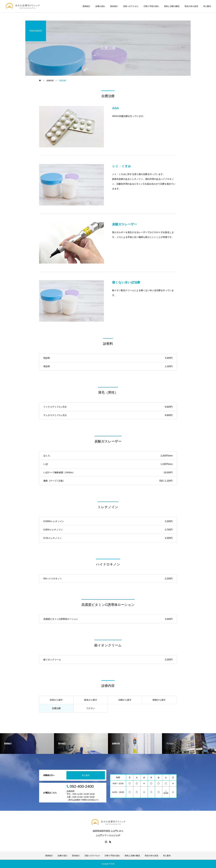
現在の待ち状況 (191, 6)
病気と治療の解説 (172, 6)
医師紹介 (87, 6)
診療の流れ (100, 6)
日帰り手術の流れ (151, 6)
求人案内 (207, 6)
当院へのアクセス (131, 6)
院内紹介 (114, 6)
